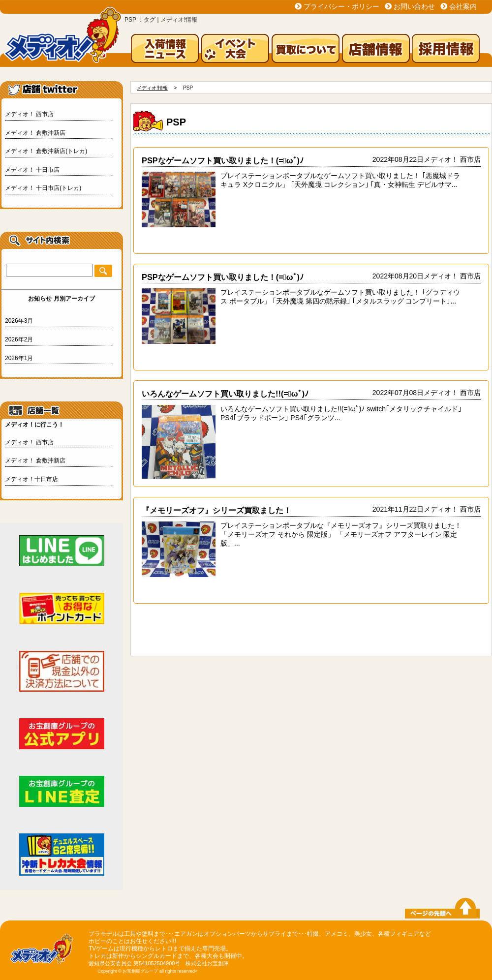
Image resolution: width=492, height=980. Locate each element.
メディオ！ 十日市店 (32, 170)
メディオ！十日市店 (31, 479)
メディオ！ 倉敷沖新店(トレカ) (46, 151)
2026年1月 (19, 358)
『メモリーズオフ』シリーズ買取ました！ (216, 510)
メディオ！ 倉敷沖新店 (35, 133)
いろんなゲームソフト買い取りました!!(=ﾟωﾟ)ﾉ (225, 394)
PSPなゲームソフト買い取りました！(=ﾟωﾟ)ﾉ (223, 160)
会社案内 (463, 6)
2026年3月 (19, 321)
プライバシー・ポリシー (341, 6)
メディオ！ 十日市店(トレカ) (43, 188)
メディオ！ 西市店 (29, 114)
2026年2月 (19, 339)
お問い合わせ (414, 6)
